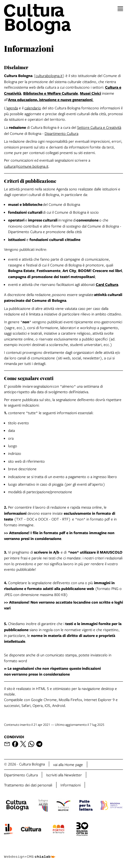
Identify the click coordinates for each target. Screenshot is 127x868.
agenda (12, 108)
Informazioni (71, 785)
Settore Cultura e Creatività (99, 127)
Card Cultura (107, 284)
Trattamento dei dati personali (28, 785)
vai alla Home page (68, 764)
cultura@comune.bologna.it (26, 166)
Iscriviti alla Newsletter (64, 775)
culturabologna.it (49, 76)
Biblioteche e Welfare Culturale (51, 93)
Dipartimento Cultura (61, 133)
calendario (33, 108)
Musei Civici (90, 93)
